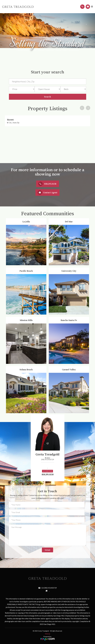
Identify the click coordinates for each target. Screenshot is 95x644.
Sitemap (48, 634)
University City (69, 269)
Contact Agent (50, 192)
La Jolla (26, 219)
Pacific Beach (26, 269)
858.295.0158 (50, 184)
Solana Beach (26, 367)
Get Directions (47, 471)
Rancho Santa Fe (69, 318)
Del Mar (69, 219)
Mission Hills (26, 318)
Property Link (11, 116)
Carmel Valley (69, 367)
